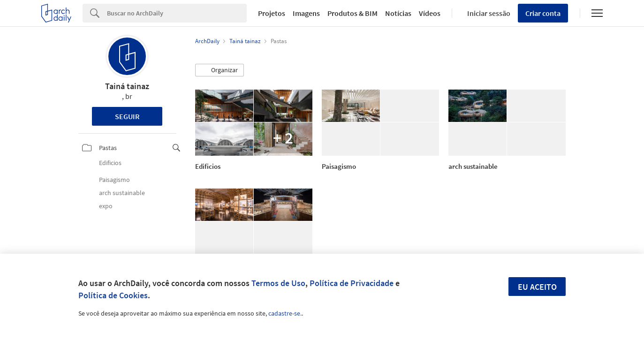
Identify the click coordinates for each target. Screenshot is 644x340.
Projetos (272, 13)
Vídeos (430, 13)
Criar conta (543, 13)
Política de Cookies (113, 295)
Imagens (306, 13)
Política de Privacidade (352, 283)
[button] (220, 70)
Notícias (398, 13)
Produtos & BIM (352, 13)
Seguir (127, 116)
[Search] (177, 13)
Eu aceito (537, 287)
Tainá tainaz (127, 86)
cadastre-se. (285, 313)
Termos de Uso (278, 283)
